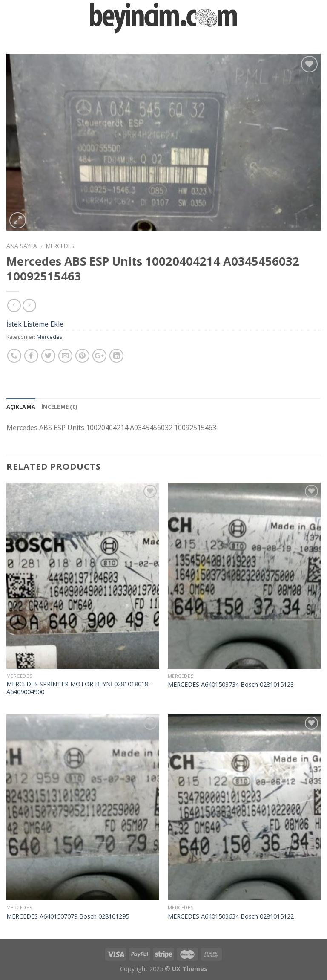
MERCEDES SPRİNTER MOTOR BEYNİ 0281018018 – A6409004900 (80, 688)
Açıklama (21, 407)
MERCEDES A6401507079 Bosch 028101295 (68, 916)
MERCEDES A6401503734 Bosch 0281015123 (231, 685)
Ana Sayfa (22, 246)
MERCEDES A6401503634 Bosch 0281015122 (231, 916)
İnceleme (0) (59, 407)
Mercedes (60, 246)
